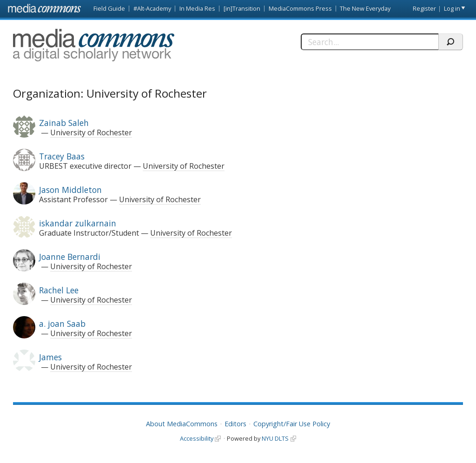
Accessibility (197, 438)
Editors (235, 424)
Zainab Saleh (64, 123)
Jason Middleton (70, 190)
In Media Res (197, 8)
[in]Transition (242, 8)
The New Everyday (365, 8)
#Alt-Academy (152, 8)
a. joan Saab (62, 324)
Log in (452, 8)
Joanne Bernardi (70, 257)
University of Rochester (91, 132)
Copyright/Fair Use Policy (292, 424)
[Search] (370, 42)
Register (424, 8)
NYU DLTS (275, 438)
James (50, 357)
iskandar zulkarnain (78, 223)
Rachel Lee (59, 290)
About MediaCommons (182, 424)
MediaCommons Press (300, 8)
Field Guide (109, 8)
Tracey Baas (62, 156)
